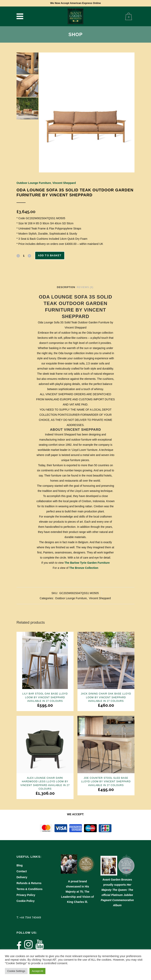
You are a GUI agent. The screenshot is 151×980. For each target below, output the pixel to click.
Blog (20, 865)
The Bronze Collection (84, 568)
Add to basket (50, 255)
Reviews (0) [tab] (85, 287)
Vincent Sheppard (64, 183)
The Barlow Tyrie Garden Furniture (87, 563)
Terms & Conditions (29, 889)
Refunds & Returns (29, 883)
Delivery (22, 877)
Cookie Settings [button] (16, 971)
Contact (22, 871)
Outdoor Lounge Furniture (34, 183)
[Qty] (24, 256)
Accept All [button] (37, 971)
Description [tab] (66, 287)
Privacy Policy (26, 895)
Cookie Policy (26, 901)
